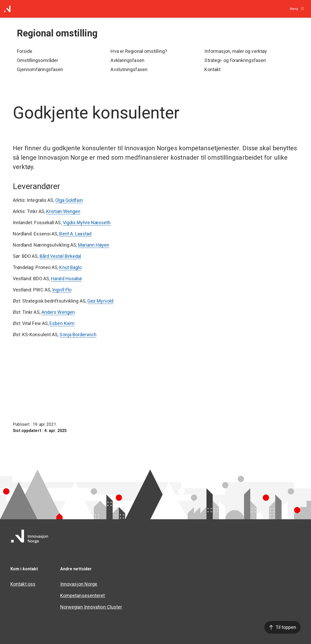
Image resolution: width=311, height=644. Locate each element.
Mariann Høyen (94, 245)
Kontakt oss (23, 584)
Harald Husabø (66, 279)
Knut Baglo (70, 267)
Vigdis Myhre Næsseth (87, 223)
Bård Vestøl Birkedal (60, 256)
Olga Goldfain (69, 200)
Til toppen (282, 627)
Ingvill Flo (62, 290)
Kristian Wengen (63, 211)
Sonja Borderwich (78, 334)
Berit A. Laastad (75, 234)
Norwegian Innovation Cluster (91, 607)
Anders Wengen (58, 312)
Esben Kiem (62, 323)
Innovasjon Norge (79, 584)
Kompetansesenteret (83, 595)
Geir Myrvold (100, 301)
